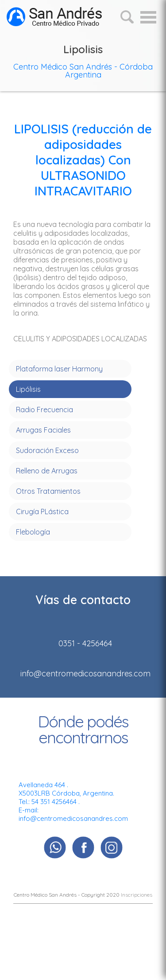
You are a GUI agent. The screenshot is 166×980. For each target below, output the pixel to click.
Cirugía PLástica (42, 511)
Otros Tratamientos (48, 491)
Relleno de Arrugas (47, 471)
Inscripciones (137, 895)
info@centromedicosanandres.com (73, 818)
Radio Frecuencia (44, 410)
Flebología (33, 532)
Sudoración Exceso (47, 450)
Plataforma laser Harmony (59, 369)
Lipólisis (28, 389)
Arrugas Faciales (43, 430)
